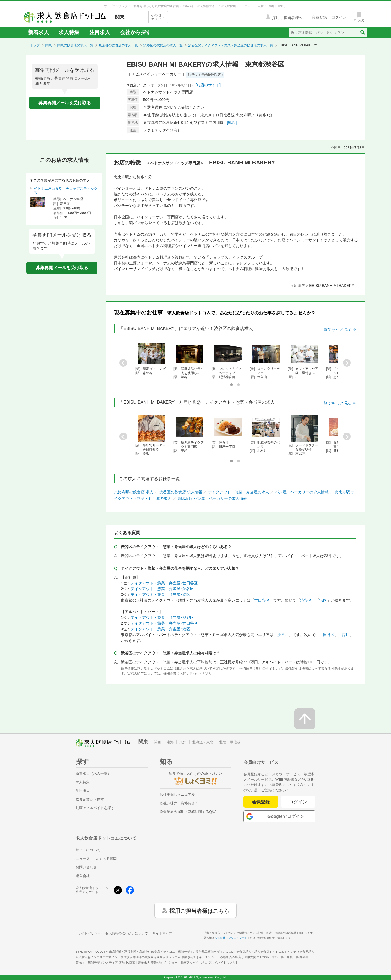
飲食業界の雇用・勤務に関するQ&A (188, 812)
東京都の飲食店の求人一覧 (118, 45)
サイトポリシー (89, 933)
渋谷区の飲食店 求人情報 (181, 492)
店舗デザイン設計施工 (206, 952)
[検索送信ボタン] (363, 32)
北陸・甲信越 (230, 742)
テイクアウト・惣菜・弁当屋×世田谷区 (164, 583)
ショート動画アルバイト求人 (202, 963)
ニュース (83, 859)
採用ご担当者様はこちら (199, 910)
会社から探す (136, 32)
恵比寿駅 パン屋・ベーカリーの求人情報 (212, 498)
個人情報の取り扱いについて (127, 933)
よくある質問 (106, 859)
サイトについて (88, 850)
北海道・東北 (203, 742)
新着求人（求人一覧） (93, 773)
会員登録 (261, 802)
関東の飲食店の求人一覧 (75, 45)
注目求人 (100, 32)
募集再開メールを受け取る (65, 103)
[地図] (232, 123)
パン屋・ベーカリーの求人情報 (302, 492)
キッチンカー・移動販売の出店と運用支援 (234, 957)
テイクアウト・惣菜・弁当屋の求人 (239, 492)
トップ (35, 45)
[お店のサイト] (208, 85)
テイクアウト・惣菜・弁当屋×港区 (160, 595)
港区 (323, 600)
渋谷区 (306, 600)
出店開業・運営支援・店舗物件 (142, 952)
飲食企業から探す (90, 799)
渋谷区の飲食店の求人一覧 (163, 45)
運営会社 (83, 876)
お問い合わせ (86, 867)
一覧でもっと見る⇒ (338, 329)
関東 (49, 45)
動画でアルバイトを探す (95, 808)
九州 (183, 742)
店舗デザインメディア (111, 963)
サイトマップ (162, 933)
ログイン (298, 802)
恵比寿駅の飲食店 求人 (134, 492)
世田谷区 (262, 600)
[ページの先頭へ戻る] (305, 719)
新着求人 (38, 32)
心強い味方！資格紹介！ (179, 803)
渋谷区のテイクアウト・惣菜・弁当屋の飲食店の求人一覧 (231, 45)
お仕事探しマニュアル (177, 795)
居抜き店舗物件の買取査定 (158, 957)
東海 (170, 742)
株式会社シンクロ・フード (231, 938)
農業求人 (152, 963)
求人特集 (69, 32)
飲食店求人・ (260, 952)
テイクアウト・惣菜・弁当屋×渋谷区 (162, 589)
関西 (157, 742)
